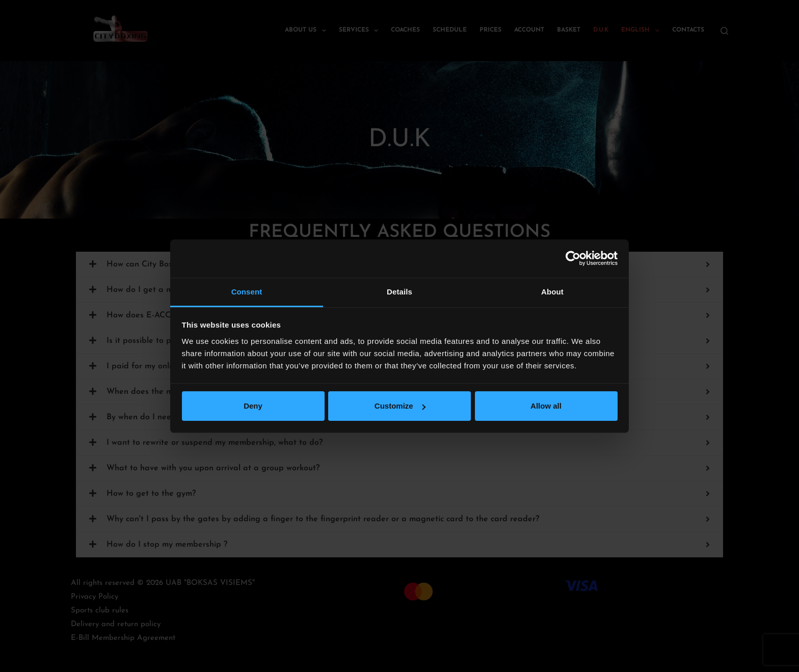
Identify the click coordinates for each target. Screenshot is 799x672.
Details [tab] (400, 292)
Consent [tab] (247, 292)
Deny (253, 406)
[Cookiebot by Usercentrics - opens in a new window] (573, 258)
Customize (400, 406)
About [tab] (552, 292)
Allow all (546, 406)
